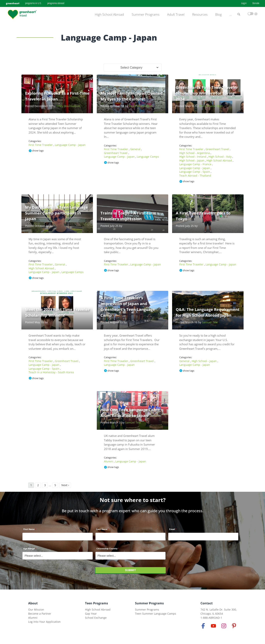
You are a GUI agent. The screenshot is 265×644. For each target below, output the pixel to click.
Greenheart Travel (116, 153)
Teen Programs (96, 603)
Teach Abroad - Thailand (195, 176)
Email (172, 529)
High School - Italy (220, 157)
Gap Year (91, 614)
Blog (219, 14)
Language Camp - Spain (195, 172)
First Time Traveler (41, 145)
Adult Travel (176, 14)
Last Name (102, 529)
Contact (207, 603)
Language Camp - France (196, 164)
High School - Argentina (195, 153)
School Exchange (96, 618)
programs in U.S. (33, 3)
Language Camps (148, 157)
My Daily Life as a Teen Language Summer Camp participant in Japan (56, 213)
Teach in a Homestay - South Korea (51, 372)
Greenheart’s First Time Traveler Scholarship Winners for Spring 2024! (207, 93)
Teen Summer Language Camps (156, 614)
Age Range (29, 549)
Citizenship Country (107, 549)
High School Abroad (109, 14)
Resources (200, 14)
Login (244, 3)
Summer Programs (146, 14)
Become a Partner (40, 614)
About (33, 603)
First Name (29, 529)
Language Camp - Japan (70, 145)
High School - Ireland (193, 157)
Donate (256, 3)
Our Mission (36, 610)
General (136, 149)
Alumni (109, 461)
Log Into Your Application (44, 622)
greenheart (13, 3)
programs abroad (56, 3)
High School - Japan (192, 160)
